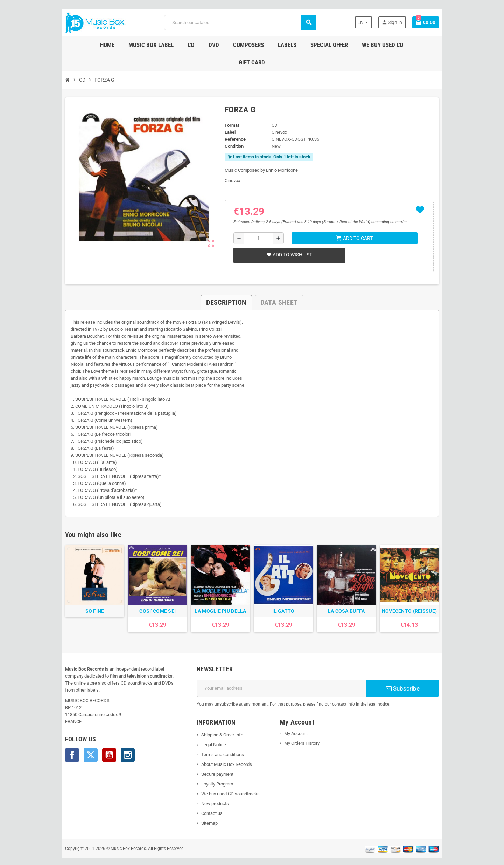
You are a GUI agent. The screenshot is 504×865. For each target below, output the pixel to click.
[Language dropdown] (381, 22)
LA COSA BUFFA (356, 600)
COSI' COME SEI (148, 600)
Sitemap (203, 812)
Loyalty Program (211, 773)
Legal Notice (207, 733)
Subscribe (418, 677)
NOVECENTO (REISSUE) (425, 600)
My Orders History (304, 732)
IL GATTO (287, 600)
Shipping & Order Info (216, 724)
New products (208, 792)
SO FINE (78, 600)
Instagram (108, 737)
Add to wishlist (287, 237)
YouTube (90, 737)
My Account (298, 722)
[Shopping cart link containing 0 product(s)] (445, 22)
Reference (232, 122)
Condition (231, 129)
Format (229, 108)
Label (227, 115)
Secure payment (211, 763)
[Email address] (284, 677)
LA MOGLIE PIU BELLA (217, 600)
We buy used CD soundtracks (224, 782)
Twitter (71, 737)
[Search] (239, 23)
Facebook (52, 737)
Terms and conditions (216, 743)
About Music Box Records (220, 753)
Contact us (205, 802)
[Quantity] (257, 221)
